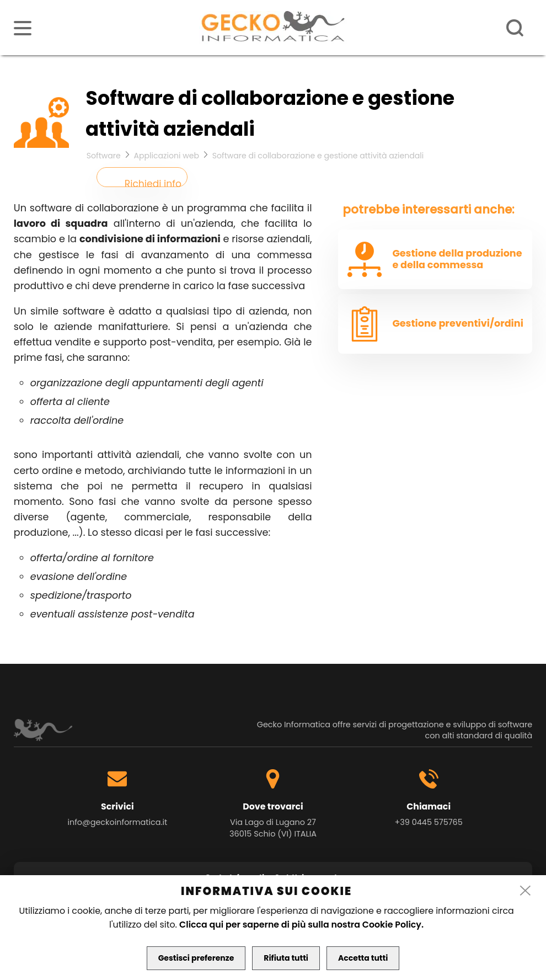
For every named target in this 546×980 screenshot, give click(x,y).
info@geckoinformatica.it (117, 822)
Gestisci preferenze (196, 958)
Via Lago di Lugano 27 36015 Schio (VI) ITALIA (273, 828)
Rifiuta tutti (286, 958)
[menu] (23, 28)
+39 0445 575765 (429, 822)
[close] (526, 891)
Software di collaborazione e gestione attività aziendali (318, 156)
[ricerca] (515, 28)
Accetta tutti (363, 958)
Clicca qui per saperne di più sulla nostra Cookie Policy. (301, 925)
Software (104, 156)
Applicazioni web (167, 156)
